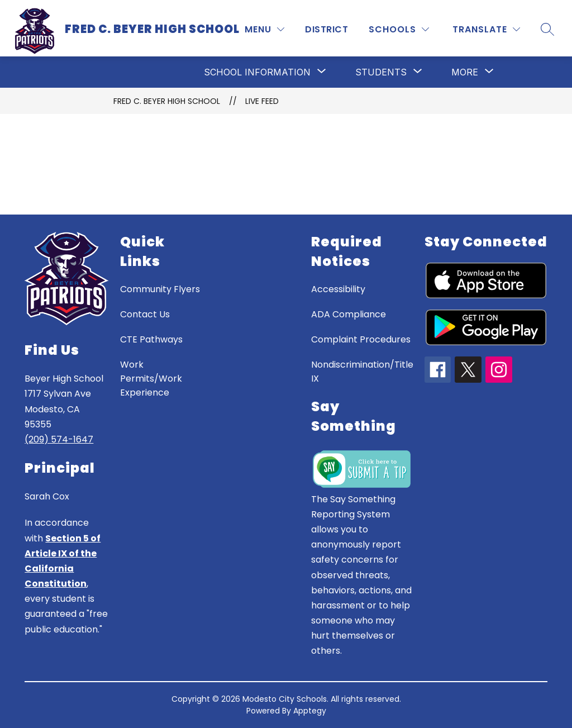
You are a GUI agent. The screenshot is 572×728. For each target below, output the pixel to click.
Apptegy (310, 711)
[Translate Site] (486, 29)
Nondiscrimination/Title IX (362, 372)
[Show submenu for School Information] (257, 72)
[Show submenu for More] (465, 72)
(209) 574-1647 (59, 439)
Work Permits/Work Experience (151, 379)
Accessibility (338, 289)
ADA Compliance (349, 314)
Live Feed (262, 101)
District (326, 29)
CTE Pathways (151, 339)
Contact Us (145, 314)
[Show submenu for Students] (381, 72)
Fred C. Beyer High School (167, 101)
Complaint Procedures (361, 339)
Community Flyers (160, 289)
